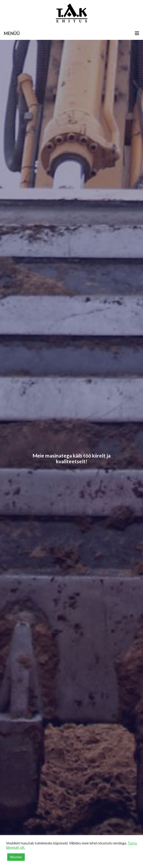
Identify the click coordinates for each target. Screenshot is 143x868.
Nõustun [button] (16, 857)
